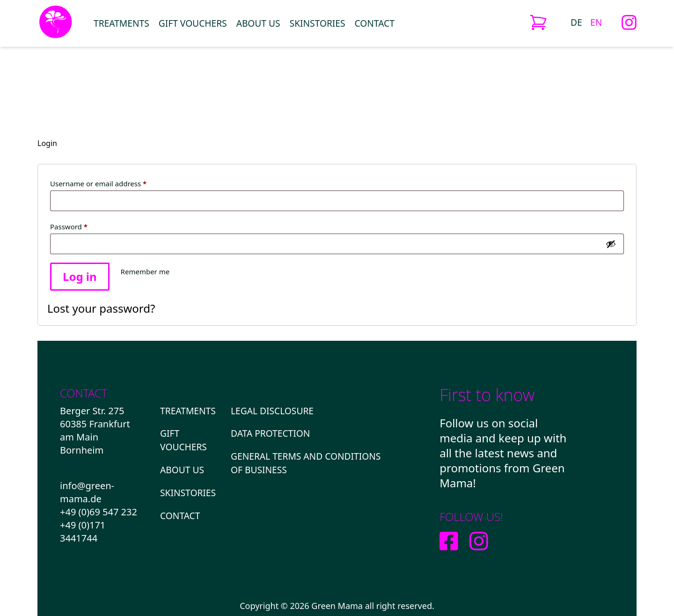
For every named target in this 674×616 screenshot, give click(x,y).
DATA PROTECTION (270, 433)
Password (84, 225)
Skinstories (318, 23)
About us (258, 23)
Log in (80, 276)
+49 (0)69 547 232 (99, 512)
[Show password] (611, 244)
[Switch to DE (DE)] (576, 22)
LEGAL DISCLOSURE (272, 411)
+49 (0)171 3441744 (83, 532)
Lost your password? (101, 308)
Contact (375, 23)
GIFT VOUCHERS (193, 23)
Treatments (121, 23)
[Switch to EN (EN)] (596, 22)
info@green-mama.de (87, 492)
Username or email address (113, 182)
